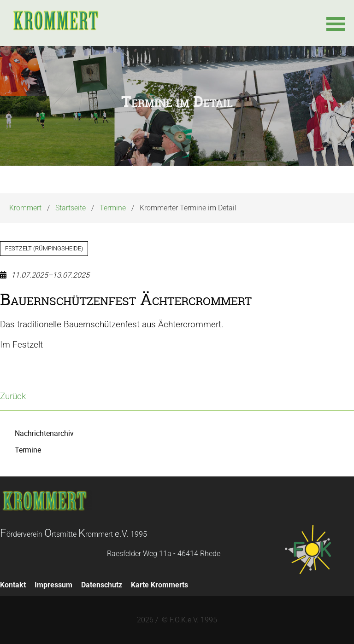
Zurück (13, 396)
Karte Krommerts (159, 585)
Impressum (53, 585)
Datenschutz (102, 585)
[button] (336, 23)
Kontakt (13, 585)
